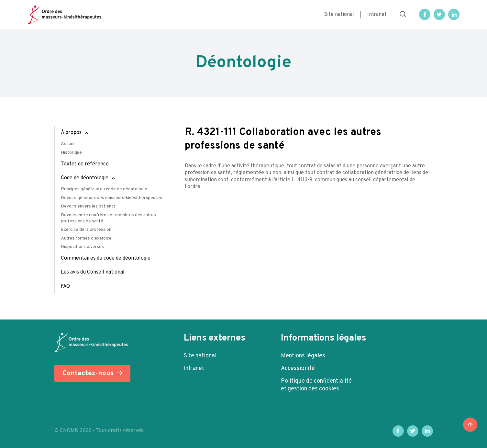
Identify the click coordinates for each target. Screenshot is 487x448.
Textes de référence (85, 164)
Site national (339, 15)
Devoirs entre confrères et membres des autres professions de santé (108, 218)
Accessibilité (298, 369)
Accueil (68, 144)
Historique (71, 153)
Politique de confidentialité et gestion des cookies (316, 385)
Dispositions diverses (82, 247)
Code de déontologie (85, 178)
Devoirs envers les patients (88, 206)
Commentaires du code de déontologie (106, 258)
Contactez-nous (88, 373)
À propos (71, 133)
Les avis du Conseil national (93, 272)
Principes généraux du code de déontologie (104, 189)
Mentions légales (303, 356)
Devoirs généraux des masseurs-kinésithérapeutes (111, 198)
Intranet (377, 15)
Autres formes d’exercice (86, 238)
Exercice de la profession (86, 230)
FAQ (65, 286)
